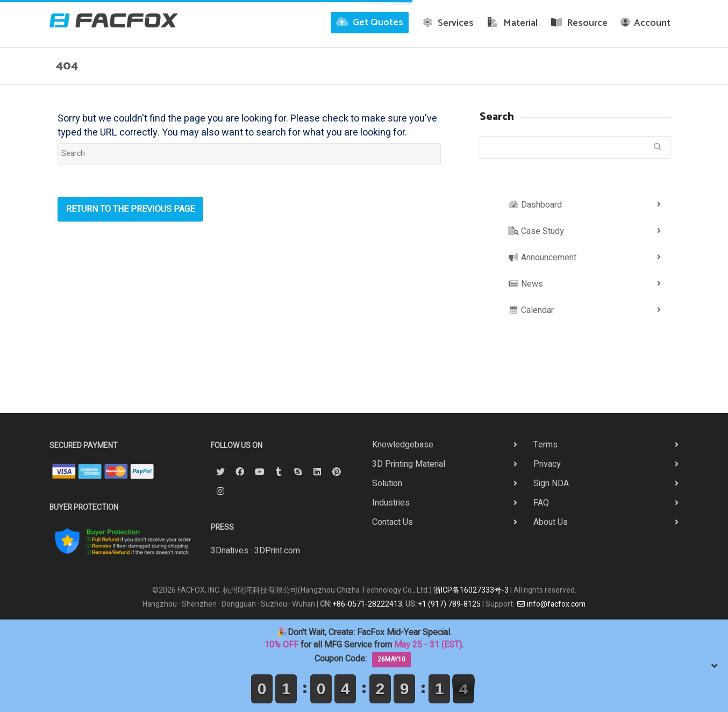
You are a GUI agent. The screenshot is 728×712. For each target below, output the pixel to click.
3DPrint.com (277, 551)
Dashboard (535, 205)
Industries (391, 503)
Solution (387, 483)
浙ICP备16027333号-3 (471, 590)
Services (448, 23)
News (526, 284)
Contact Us (392, 522)
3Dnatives (230, 551)
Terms (545, 445)
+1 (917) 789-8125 (449, 604)
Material (512, 23)
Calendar (531, 310)
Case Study (536, 231)
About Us (551, 522)
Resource (579, 23)
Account (645, 23)
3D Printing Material (409, 464)
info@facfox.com (551, 604)
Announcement (542, 258)
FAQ (541, 503)
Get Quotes (370, 23)
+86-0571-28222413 (367, 604)
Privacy (547, 464)
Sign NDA (551, 483)
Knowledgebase (403, 445)
